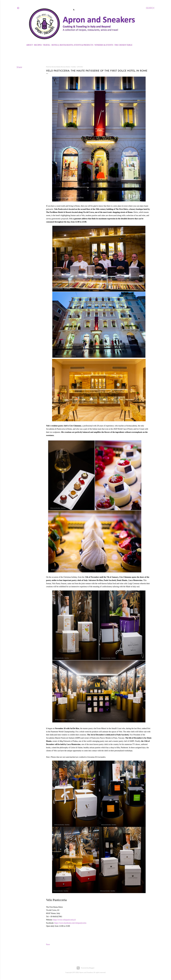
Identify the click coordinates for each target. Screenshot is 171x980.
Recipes (38, 45)
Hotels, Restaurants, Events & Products (72, 45)
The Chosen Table (123, 45)
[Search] (150, 8)
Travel (47, 45)
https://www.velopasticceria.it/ (64, 920)
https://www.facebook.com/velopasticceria (70, 923)
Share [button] (19, 67)
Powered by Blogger (85, 968)
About (30, 45)
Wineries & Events (104, 45)
